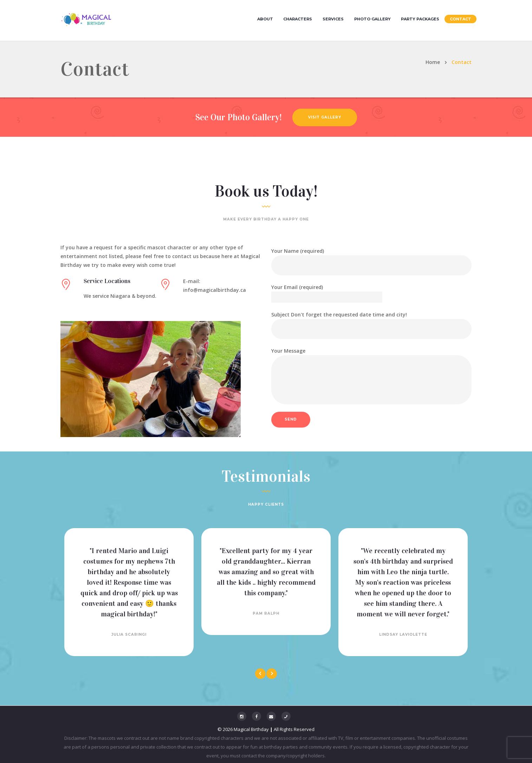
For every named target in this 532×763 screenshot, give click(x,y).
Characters (298, 19)
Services (333, 19)
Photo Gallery (372, 19)
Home (433, 62)
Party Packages (420, 19)
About (265, 19)
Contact (460, 19)
